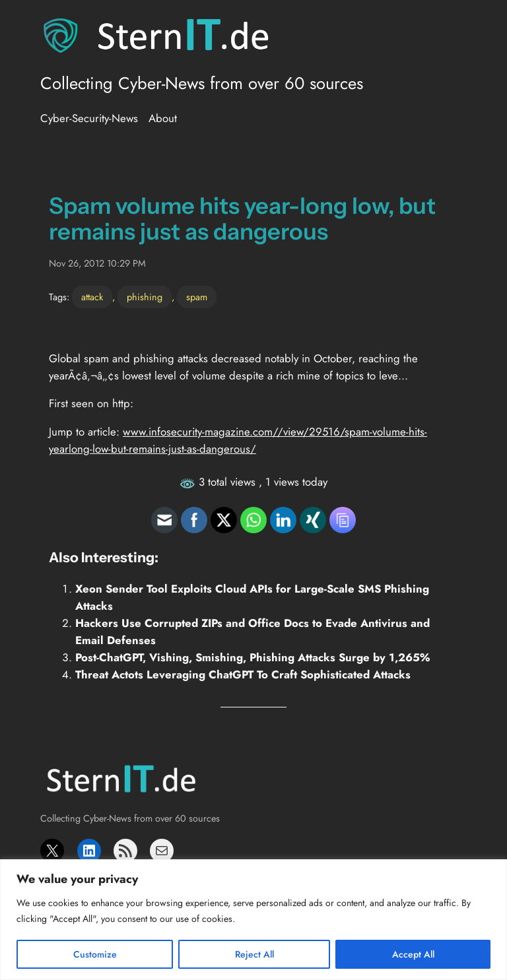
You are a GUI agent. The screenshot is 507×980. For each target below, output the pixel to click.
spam (197, 297)
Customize (95, 954)
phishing (145, 297)
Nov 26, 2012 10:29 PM (97, 263)
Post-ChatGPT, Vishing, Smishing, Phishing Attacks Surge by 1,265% (253, 657)
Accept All (413, 954)
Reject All (254, 954)
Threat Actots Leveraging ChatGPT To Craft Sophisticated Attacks (243, 674)
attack (92, 297)
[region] (253, 920)
